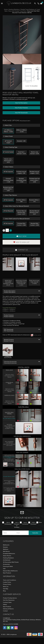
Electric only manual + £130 (34, 153)
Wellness (6, 549)
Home (6, 9)
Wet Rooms (6, 551)
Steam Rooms (7, 556)
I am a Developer (33, 523)
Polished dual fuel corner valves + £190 (34, 180)
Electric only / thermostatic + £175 (8, 160)
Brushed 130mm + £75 (34, 201)
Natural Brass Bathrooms (10, 571)
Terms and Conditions (10, 580)
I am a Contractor (25, 523)
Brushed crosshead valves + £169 (21, 180)
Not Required (9, 211)
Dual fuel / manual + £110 (21, 153)
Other (40, 522)
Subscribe (35, 533)
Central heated (9, 152)
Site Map (6, 589)
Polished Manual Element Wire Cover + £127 (21, 212)
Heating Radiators (14, 9)
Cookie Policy (7, 582)
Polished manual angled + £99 (21, 172)
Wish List (6, 586)
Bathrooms (6, 545)
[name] (9, 533)
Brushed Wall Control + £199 (34, 224)
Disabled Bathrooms (9, 553)
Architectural (7, 560)
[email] (22, 533)
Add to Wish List (21, 242)
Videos (5, 604)
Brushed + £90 (21, 141)
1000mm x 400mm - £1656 (8, 131)
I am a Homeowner (8, 523)
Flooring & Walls (8, 566)
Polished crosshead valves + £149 (8, 180)
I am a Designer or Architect (17, 525)
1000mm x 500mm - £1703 (21, 131)
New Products (7, 573)
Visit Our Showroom (9, 600)
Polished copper (9, 142)
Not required (9, 171)
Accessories (6, 564)
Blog (4, 591)
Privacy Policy (7, 584)
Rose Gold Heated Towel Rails (17, 11)
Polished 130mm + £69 (21, 201)
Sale (4, 568)
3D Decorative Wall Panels (11, 562)
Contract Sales (7, 602)
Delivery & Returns (8, 609)
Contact (5, 611)
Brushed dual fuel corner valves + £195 (8, 189)
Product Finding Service (10, 598)
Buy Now (21, 236)
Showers (5, 547)
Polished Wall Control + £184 (21, 224)
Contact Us (21, 250)
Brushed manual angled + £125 (34, 172)
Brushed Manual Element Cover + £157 (34, 212)
